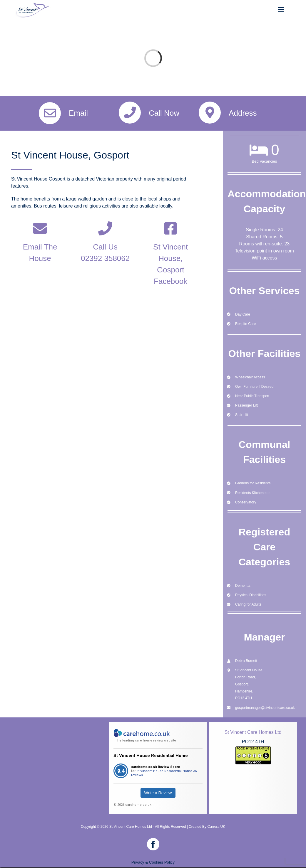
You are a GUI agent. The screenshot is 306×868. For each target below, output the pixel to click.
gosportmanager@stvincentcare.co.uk (265, 708)
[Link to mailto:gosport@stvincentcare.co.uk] (40, 228)
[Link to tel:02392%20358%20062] (105, 228)
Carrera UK (216, 827)
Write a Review (158, 793)
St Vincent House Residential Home (151, 756)
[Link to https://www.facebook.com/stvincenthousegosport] (170, 228)
